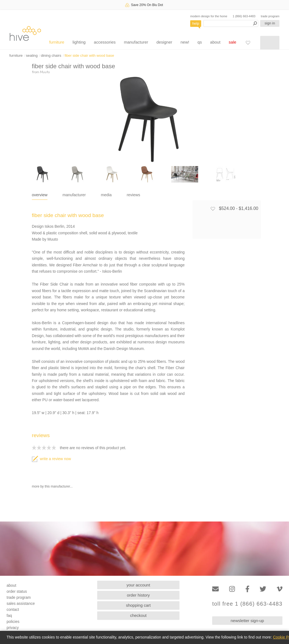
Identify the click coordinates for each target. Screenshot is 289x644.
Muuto (45, 72)
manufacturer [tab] (74, 195)
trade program (270, 16)
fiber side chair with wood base (89, 55)
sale (232, 42)
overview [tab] (40, 195)
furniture (57, 42)
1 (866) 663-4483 (244, 16)
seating (32, 55)
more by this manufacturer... (52, 486)
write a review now (51, 459)
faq (9, 615)
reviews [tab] (134, 195)
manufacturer (136, 42)
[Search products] (231, 23)
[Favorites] (248, 42)
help (196, 23)
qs (200, 42)
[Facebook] (247, 589)
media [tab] (106, 195)
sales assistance (21, 603)
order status (17, 591)
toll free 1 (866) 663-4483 (247, 604)
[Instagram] (232, 589)
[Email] (215, 589)
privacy (13, 628)
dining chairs (51, 55)
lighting (79, 42)
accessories (105, 42)
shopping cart (138, 605)
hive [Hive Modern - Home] (25, 33)
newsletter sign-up (247, 621)
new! (185, 42)
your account (138, 585)
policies (13, 622)
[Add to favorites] (213, 209)
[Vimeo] (280, 589)
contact (13, 609)
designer (164, 42)
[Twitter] (263, 589)
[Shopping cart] (270, 43)
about (215, 42)
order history (138, 595)
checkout (138, 615)
